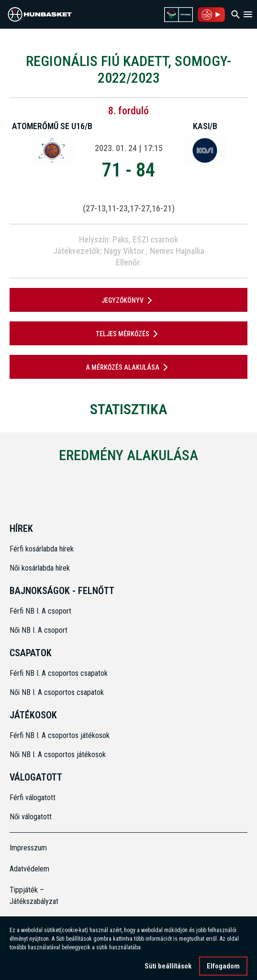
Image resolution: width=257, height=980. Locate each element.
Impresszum (28, 848)
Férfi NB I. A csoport (40, 611)
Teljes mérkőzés (128, 334)
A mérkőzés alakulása (128, 367)
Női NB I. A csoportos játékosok (58, 754)
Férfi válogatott (33, 798)
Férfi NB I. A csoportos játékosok (60, 735)
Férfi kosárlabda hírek (42, 549)
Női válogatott (31, 817)
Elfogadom (223, 969)
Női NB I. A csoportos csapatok (58, 692)
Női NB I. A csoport (39, 630)
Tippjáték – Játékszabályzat (34, 896)
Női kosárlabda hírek (40, 568)
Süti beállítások (168, 969)
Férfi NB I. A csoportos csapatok (60, 673)
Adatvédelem (29, 869)
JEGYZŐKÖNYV (128, 300)
